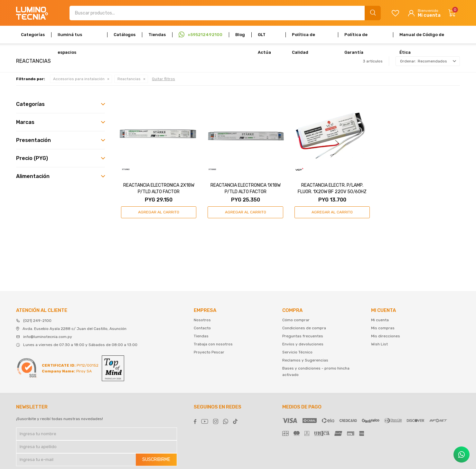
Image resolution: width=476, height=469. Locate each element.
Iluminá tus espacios (70, 38)
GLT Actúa (264, 38)
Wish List (379, 344)
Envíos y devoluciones (303, 344)
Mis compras (383, 328)
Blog (240, 35)
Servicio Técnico (297, 352)
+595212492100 (205, 35)
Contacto (202, 328)
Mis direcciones (386, 336)
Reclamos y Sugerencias (305, 360)
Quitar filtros (163, 79)
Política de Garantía (356, 38)
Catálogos (125, 35)
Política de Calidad (303, 38)
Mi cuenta (380, 320)
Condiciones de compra (304, 328)
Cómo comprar (296, 320)
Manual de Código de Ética (422, 38)
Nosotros (202, 320)
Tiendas (157, 35)
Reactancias (129, 79)
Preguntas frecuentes (303, 336)
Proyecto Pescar (209, 352)
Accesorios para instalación (79, 79)
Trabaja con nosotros (213, 344)
